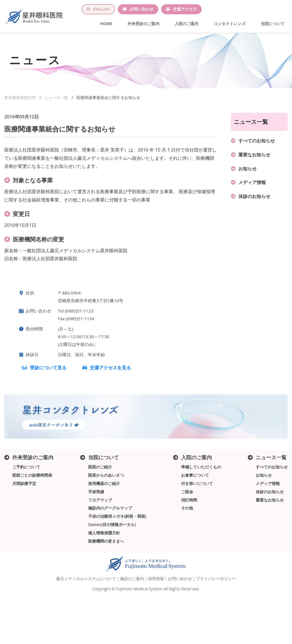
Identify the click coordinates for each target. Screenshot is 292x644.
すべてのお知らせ (257, 146)
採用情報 (156, 596)
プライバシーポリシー (216, 596)
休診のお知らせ (254, 202)
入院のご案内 (186, 24)
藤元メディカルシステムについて (86, 596)
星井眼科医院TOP (20, 103)
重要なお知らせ (254, 160)
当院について (273, 24)
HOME (106, 24)
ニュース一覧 (56, 103)
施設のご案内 (132, 596)
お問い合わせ (141, 9)
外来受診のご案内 (143, 24)
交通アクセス (185, 9)
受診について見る (49, 387)
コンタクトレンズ (230, 24)
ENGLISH (102, 9)
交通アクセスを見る (110, 387)
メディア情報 (252, 188)
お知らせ (248, 174)
